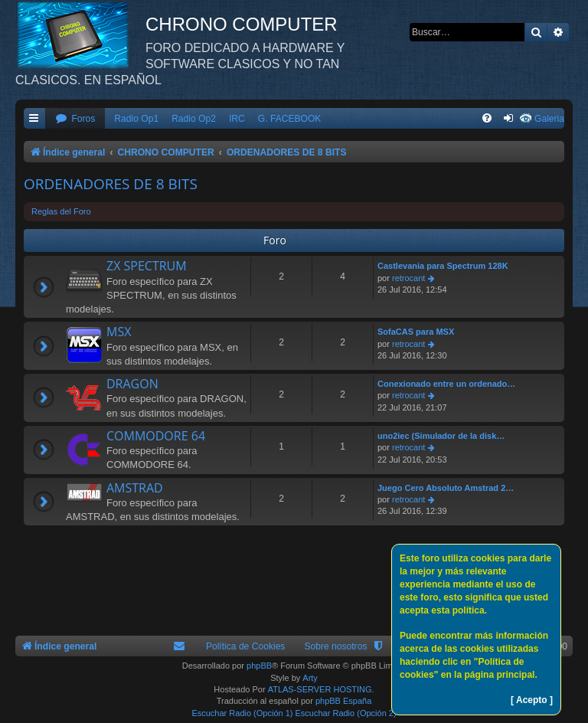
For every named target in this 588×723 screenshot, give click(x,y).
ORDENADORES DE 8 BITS (111, 184)
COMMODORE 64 (156, 436)
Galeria (549, 119)
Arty (310, 678)
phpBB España (343, 701)
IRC (237, 119)
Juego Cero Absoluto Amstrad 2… (446, 488)
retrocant (408, 278)
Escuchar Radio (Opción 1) (242, 713)
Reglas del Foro (61, 211)
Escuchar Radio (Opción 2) (346, 713)
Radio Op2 (194, 119)
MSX (119, 332)
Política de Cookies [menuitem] (246, 646)
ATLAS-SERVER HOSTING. (321, 689)
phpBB (259, 666)
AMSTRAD (135, 488)
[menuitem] (75, 119)
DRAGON (132, 384)
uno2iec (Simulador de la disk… (441, 436)
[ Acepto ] (532, 700)
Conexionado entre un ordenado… (446, 384)
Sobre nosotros (335, 646)
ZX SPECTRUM (147, 266)
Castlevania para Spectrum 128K (443, 266)
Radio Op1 (136, 119)
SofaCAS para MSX (416, 332)
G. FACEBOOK (290, 119)
